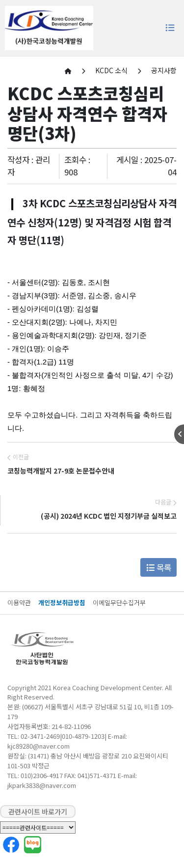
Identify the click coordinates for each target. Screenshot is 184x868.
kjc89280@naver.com (39, 746)
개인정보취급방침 (62, 602)
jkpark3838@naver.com (42, 785)
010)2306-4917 (42, 775)
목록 (159, 567)
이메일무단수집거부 (119, 602)
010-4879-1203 (83, 736)
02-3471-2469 (40, 736)
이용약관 (19, 602)
